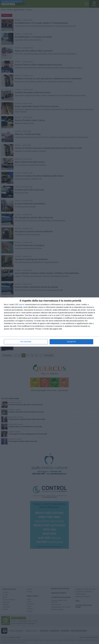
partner (22, 304)
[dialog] (49, 322)
